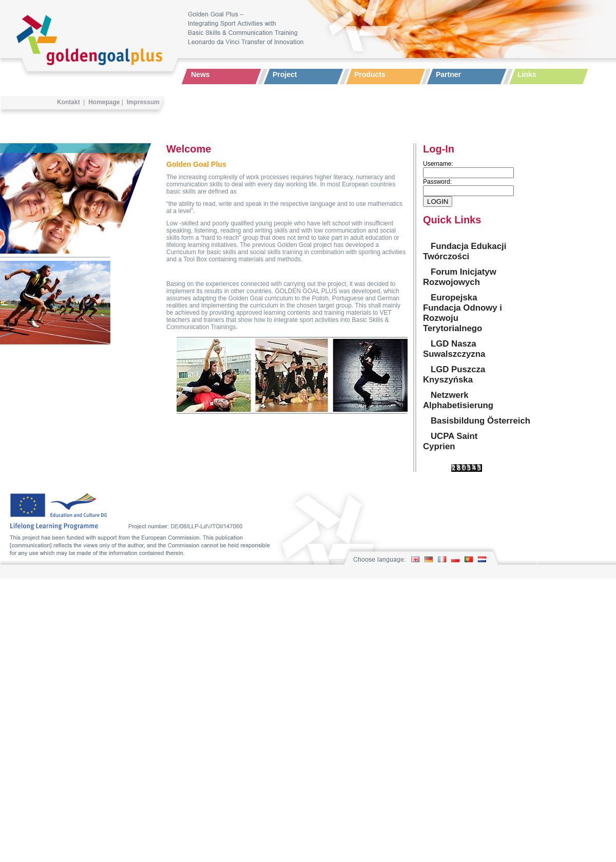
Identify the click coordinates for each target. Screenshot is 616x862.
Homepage (104, 102)
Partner (448, 74)
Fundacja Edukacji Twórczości (465, 251)
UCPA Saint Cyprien (450, 441)
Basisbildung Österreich (480, 421)
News (200, 74)
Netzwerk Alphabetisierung (458, 400)
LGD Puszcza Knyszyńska (454, 375)
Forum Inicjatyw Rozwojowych (460, 277)
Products (370, 74)
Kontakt (69, 102)
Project (285, 74)
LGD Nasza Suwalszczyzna (454, 349)
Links (527, 74)
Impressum (143, 102)
